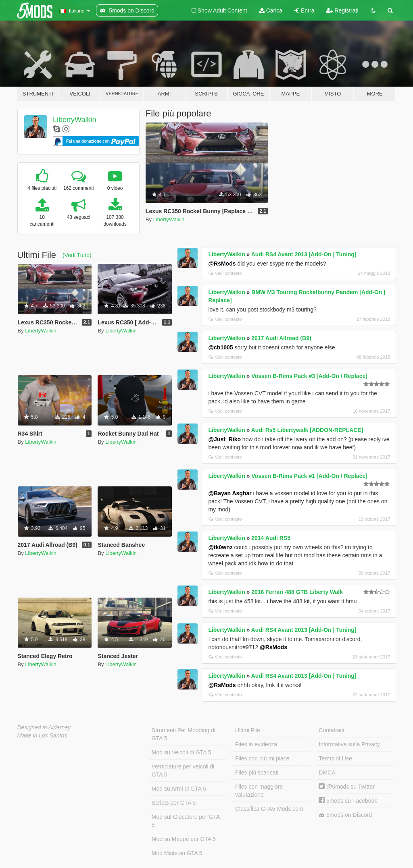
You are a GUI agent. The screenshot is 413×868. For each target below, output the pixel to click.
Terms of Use (335, 758)
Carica (271, 10)
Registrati (342, 10)
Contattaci (331, 730)
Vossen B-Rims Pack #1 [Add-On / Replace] (309, 476)
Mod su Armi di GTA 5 (179, 789)
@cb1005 (220, 347)
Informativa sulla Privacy (349, 744)
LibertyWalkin (74, 120)
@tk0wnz (220, 547)
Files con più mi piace (262, 758)
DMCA (327, 772)
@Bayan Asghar (230, 493)
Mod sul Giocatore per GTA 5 (186, 821)
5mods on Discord (345, 815)
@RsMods (222, 264)
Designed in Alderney (44, 727)
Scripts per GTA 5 (174, 803)
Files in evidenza (256, 744)
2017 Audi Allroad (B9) (281, 338)
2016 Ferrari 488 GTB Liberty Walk (297, 592)
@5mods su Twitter (347, 787)
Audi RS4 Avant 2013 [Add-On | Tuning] (304, 254)
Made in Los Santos (42, 735)
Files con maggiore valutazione (259, 791)
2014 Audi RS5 (271, 538)
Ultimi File (247, 730)
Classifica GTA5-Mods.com (269, 809)
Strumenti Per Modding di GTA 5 (184, 734)
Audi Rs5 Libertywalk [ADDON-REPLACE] (307, 430)
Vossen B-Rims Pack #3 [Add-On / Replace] (309, 376)
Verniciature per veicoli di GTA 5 (183, 770)
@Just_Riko (224, 439)
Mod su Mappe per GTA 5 (184, 839)
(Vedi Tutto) (77, 255)
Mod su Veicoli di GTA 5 (181, 752)
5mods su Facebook (348, 801)
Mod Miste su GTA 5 (177, 853)
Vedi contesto (225, 273)
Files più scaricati (257, 772)
